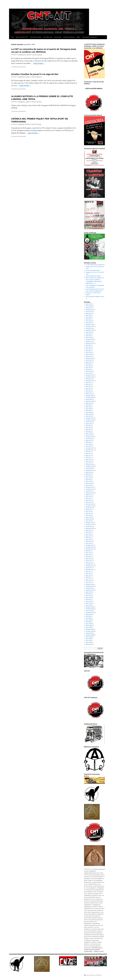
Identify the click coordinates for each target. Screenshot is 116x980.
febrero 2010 (89, 603)
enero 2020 (89, 416)
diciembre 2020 (90, 396)
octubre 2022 (89, 360)
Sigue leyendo (39, 63)
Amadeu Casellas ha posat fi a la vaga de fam (35, 74)
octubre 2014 (89, 508)
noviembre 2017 (90, 448)
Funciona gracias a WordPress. (94, 975)
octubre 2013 (89, 527)
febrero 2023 (89, 354)
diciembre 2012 (90, 545)
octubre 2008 (89, 633)
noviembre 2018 (90, 437)
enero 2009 (89, 627)
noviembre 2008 (90, 631)
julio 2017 (88, 452)
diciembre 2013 (90, 523)
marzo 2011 (89, 579)
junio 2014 (88, 512)
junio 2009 (88, 618)
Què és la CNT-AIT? (22, 37)
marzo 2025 (89, 321)
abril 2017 (88, 457)
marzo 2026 (89, 304)
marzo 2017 (89, 459)
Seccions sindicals (69, 37)
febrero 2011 (89, 581)
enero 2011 (88, 583)
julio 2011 (88, 571)
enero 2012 (89, 562)
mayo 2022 (89, 368)
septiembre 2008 (90, 635)
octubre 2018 (89, 439)
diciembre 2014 (90, 504)
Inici (13, 37)
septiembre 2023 (90, 343)
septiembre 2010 (90, 590)
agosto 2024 (89, 332)
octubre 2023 (89, 341)
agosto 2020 (89, 403)
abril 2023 (88, 351)
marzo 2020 (89, 412)
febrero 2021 (89, 394)
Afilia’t (78, 37)
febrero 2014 (89, 519)
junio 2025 (88, 315)
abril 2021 (88, 390)
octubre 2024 (89, 328)
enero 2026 (89, 308)
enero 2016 (89, 485)
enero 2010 (89, 605)
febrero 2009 (89, 626)
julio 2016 (88, 474)
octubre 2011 (89, 568)
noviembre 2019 (90, 420)
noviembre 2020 (90, 397)
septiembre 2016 (90, 470)
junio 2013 (88, 534)
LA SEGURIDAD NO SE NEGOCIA (95, 265)
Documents (58, 37)
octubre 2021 (89, 379)
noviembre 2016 (90, 467)
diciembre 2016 (90, 465)
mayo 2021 (89, 388)
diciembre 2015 (90, 487)
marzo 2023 (89, 353)
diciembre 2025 (90, 310)
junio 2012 (88, 553)
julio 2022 (88, 364)
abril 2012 (88, 556)
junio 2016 (88, 476)
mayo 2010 (89, 598)
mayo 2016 (89, 478)
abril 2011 (88, 577)
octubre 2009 (89, 611)
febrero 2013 (89, 541)
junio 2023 (88, 347)
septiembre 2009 (90, 613)
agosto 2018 (89, 440)
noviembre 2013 (90, 525)
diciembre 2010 (90, 584)
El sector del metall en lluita (93, 270)
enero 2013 (89, 543)
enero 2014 (89, 521)
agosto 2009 (89, 614)
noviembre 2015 (90, 489)
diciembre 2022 (90, 358)
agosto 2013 (89, 530)
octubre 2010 (89, 588)
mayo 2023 (89, 349)
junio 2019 (88, 427)
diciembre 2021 (90, 375)
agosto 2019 (89, 424)
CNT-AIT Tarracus (37, 55)
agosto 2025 (89, 313)
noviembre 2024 (90, 326)
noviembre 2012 (90, 547)
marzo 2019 (89, 433)
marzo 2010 (89, 601)
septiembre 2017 (90, 450)
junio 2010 (88, 596)
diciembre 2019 (90, 418)
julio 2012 (88, 551)
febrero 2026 (89, 306)
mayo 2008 (89, 641)
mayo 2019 (89, 429)
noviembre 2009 (90, 609)
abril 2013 (88, 538)
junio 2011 (88, 573)
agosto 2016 (89, 472)
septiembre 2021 (90, 381)
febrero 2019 (89, 435)
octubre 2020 (89, 399)
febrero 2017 (89, 461)
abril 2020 (88, 411)
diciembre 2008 (90, 629)
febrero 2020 (89, 414)
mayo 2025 (89, 317)
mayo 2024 (89, 334)
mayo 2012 (89, 555)
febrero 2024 (89, 338)
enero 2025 (89, 323)
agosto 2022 (89, 362)
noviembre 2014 (90, 506)
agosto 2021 (89, 383)
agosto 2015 (89, 495)
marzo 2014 (89, 517)
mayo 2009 (89, 620)
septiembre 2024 (90, 330)
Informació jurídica (36, 37)
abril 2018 (88, 442)
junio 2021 (88, 386)
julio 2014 (88, 510)
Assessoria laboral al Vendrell (93, 276)
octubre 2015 (89, 491)
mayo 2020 (89, 409)
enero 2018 (89, 446)
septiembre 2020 (90, 401)
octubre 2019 (89, 422)
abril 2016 (88, 480)
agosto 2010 (89, 592)
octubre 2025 (89, 311)
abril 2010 (88, 599)
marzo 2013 (89, 540)
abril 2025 (88, 319)
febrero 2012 (89, 560)
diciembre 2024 (90, 325)
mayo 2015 (89, 497)
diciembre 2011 (90, 564)
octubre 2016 (89, 469)
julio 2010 (88, 594)
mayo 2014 (89, 513)
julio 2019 (88, 426)
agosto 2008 (89, 637)
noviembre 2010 (90, 586)
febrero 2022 (89, 371)
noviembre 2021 (90, 377)
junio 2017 (88, 454)
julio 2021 (88, 384)
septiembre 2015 (90, 493)
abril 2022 (88, 369)
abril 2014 (88, 515)
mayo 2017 (89, 455)
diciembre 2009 (90, 607)
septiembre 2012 (90, 549)
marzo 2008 (89, 642)
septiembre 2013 (90, 528)
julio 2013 (88, 532)
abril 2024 (88, 336)
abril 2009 (88, 622)
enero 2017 (89, 463)
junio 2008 (88, 639)
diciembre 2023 (90, 340)
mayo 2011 (88, 575)
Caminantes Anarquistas (89, 37)
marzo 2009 (89, 624)
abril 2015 (88, 498)
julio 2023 (88, 345)
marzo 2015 (89, 500)
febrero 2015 (89, 502)
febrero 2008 (89, 644)
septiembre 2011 (90, 570)
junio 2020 (88, 407)
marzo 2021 (89, 392)
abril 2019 (88, 431)
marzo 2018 (89, 444)
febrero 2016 (89, 484)
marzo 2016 (89, 482)
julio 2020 (88, 405)
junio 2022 (88, 366)
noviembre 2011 (90, 566)
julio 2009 (88, 616)
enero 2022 (89, 373)
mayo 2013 (89, 536)
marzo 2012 (89, 558)
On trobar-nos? (48, 37)
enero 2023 (89, 356)
